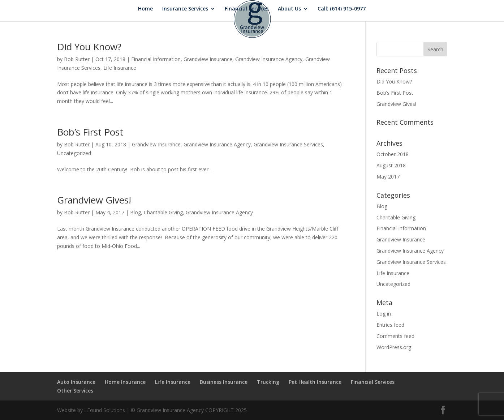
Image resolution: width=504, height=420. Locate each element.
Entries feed (390, 325)
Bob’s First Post (90, 132)
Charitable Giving (163, 212)
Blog (135, 212)
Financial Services (247, 9)
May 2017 (388, 177)
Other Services (75, 391)
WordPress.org (394, 347)
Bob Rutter (77, 59)
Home (145, 9)
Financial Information (156, 59)
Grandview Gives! (94, 200)
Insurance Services (185, 9)
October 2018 (393, 154)
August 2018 (391, 165)
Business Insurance (224, 382)
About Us (289, 9)
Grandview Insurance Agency (269, 59)
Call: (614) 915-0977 (342, 9)
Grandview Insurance (208, 59)
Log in (384, 314)
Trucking (268, 382)
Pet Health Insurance (315, 382)
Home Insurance (125, 382)
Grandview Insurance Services (288, 144)
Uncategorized (74, 153)
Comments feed (395, 336)
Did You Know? (89, 47)
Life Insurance (120, 68)
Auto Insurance (76, 382)
